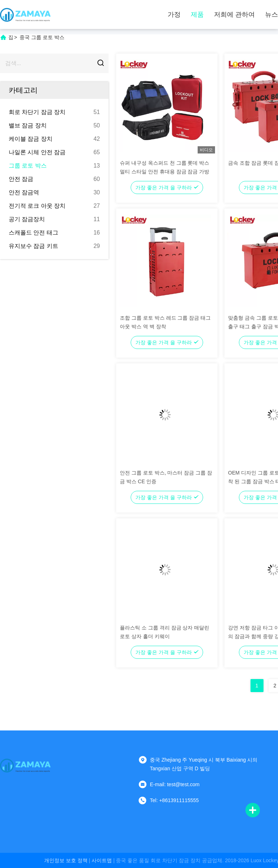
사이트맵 (102, 860)
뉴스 (271, 14)
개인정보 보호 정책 (66, 860)
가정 (174, 14)
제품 (197, 14)
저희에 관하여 (234, 14)
